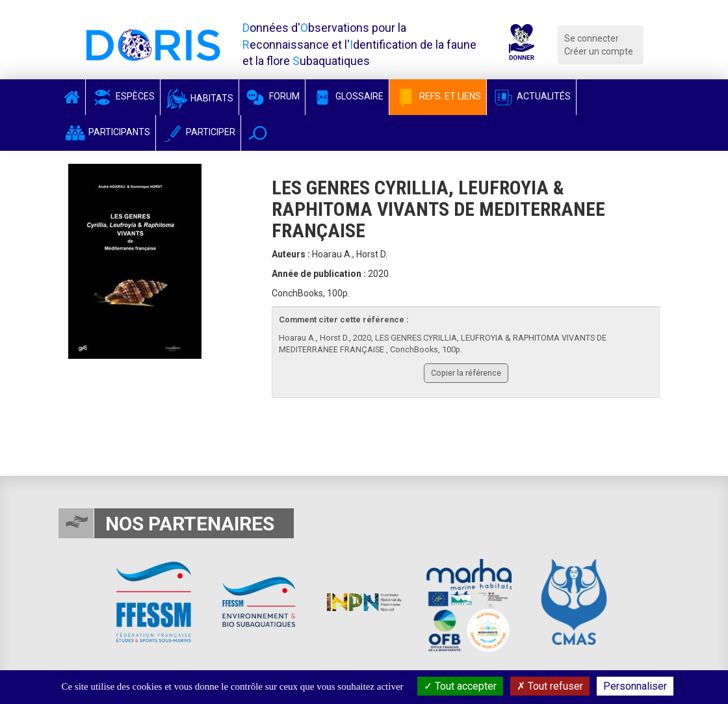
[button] (258, 133)
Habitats (200, 98)
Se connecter (591, 38)
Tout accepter (460, 686)
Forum (272, 96)
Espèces (123, 96)
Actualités (531, 96)
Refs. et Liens (438, 96)
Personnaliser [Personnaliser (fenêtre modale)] (635, 686)
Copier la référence (466, 373)
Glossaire (347, 96)
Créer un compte (599, 51)
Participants (107, 132)
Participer (198, 132)
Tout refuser (550, 686)
